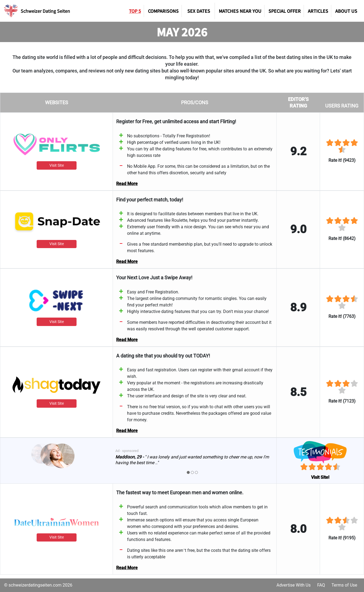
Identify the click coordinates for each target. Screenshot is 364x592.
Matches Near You (240, 11)
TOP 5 (135, 11)
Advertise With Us (293, 585)
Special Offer (285, 11)
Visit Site (56, 166)
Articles (318, 11)
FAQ (321, 585)
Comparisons (163, 11)
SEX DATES (199, 11)
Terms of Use (344, 585)
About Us (346, 11)
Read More (127, 184)
